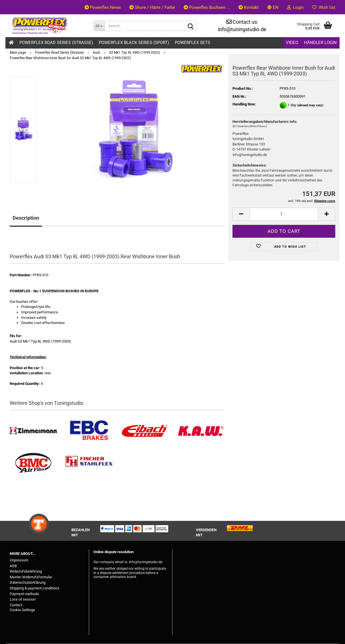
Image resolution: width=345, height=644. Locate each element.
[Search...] (99, 26)
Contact (16, 605)
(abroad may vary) (310, 105)
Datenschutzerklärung (28, 582)
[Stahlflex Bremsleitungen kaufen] (89, 463)
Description (26, 218)
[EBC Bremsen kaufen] (89, 431)
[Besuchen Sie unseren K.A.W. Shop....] (200, 431)
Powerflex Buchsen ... (207, 7)
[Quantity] (284, 214)
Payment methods (24, 594)
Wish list (324, 7)
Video (292, 43)
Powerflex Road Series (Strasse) (56, 43)
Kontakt (249, 7)
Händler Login (320, 43)
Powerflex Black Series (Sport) (134, 43)
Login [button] (295, 7)
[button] (273, 7)
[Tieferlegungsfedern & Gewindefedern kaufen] (145, 431)
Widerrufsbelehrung (26, 571)
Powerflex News (103, 7)
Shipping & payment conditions (35, 588)
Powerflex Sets (192, 43)
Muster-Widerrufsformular (31, 577)
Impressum (19, 560)
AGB (13, 566)
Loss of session (23, 599)
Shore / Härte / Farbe (152, 7)
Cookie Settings (22, 610)
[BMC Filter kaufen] (33, 463)
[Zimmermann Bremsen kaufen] (33, 431)
